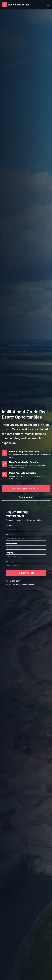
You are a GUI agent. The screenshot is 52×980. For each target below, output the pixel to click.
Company (9, 553)
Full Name (10, 525)
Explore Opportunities (26, 489)
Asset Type (10, 562)
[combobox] (26, 566)
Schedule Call (26, 497)
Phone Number (12, 544)
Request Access (26, 573)
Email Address (11, 535)
